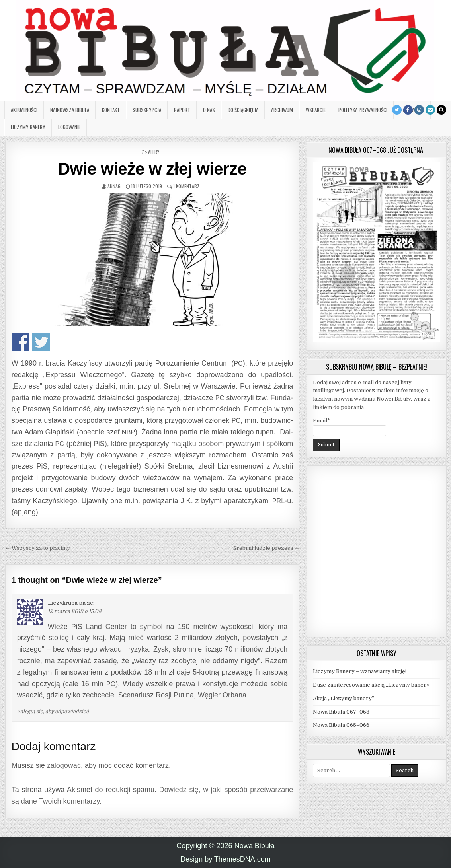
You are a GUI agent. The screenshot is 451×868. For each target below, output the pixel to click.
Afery (154, 152)
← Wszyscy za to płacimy (38, 548)
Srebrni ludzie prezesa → (266, 548)
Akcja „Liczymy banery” (344, 698)
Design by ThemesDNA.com (225, 859)
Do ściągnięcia (243, 110)
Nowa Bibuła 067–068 (341, 712)
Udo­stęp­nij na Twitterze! (41, 342)
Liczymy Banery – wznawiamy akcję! (360, 671)
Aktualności (24, 110)
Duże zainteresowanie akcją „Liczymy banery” (372, 685)
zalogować (64, 765)
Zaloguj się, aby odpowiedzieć (53, 712)
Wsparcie (316, 110)
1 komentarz (186, 186)
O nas (209, 110)
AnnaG (114, 186)
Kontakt (111, 110)
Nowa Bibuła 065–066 (341, 725)
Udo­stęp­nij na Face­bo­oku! (20, 342)
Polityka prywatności (363, 110)
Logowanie (69, 127)
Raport (182, 110)
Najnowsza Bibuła (70, 110)
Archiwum (282, 110)
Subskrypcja (147, 110)
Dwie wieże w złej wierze (152, 169)
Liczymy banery (28, 127)
